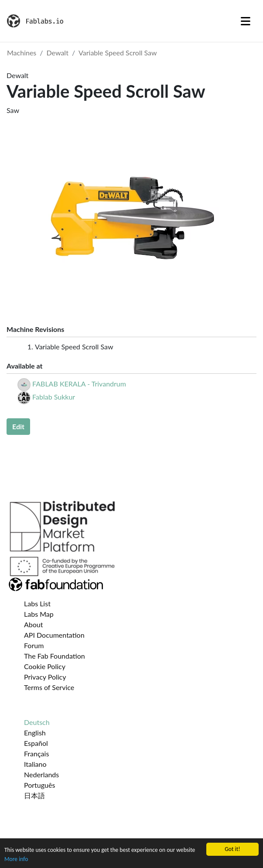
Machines (22, 53)
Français (36, 754)
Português (39, 785)
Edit (18, 426)
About (34, 624)
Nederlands (41, 774)
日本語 (34, 795)
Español (36, 743)
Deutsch (37, 722)
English (35, 733)
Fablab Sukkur (54, 397)
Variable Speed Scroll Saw (118, 53)
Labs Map (39, 614)
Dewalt (58, 53)
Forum (34, 645)
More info (16, 859)
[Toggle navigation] (246, 21)
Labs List (37, 603)
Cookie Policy (45, 666)
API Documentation (54, 635)
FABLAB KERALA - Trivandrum (79, 384)
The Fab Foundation (55, 656)
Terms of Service (49, 687)
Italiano (35, 764)
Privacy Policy (45, 677)
